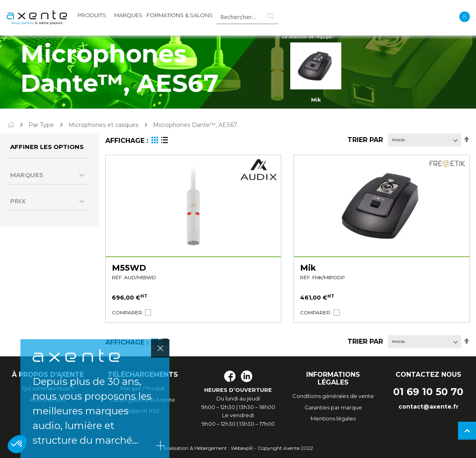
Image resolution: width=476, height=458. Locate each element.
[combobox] (247, 17)
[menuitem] (92, 17)
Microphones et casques (103, 125)
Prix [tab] (18, 201)
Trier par (365, 140)
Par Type (41, 125)
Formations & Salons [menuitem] (180, 15)
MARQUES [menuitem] (128, 15)
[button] (127, 312)
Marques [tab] (27, 175)
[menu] (145, 17)
